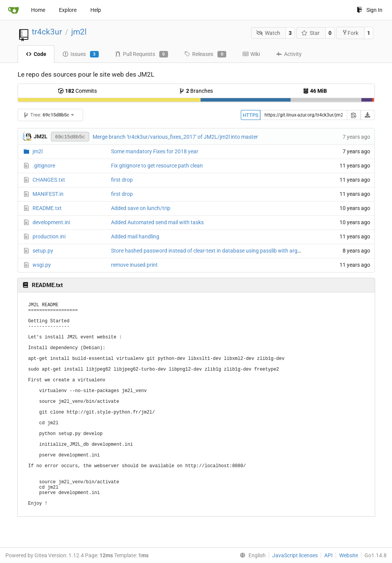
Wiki (251, 54)
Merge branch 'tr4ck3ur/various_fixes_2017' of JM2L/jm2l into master (175, 137)
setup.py (43, 251)
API (328, 555)
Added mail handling (135, 236)
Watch (268, 33)
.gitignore (44, 166)
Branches (196, 91)
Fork (350, 33)
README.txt (47, 208)
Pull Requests (141, 54)
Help (96, 10)
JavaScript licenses (295, 555)
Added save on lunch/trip (141, 208)
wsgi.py (42, 265)
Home (38, 10)
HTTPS (251, 115)
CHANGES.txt (49, 180)
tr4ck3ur (47, 32)
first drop (122, 180)
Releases (205, 54)
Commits (77, 91)
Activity (289, 54)
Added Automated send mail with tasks (157, 222)
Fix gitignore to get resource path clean (157, 166)
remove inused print (134, 265)
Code (36, 54)
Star (311, 33)
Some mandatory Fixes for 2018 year (155, 151)
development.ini (51, 222)
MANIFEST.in (48, 194)
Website (349, 555)
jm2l (79, 32)
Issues (81, 54)
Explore (68, 10)
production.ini (49, 236)
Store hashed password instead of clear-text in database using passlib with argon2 (209, 251)
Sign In (370, 10)
